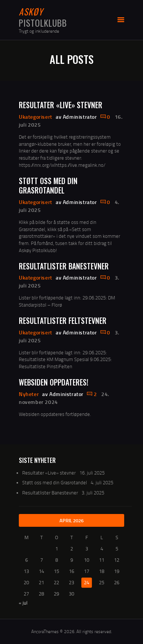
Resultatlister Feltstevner (63, 321)
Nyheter (29, 394)
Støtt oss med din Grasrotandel (48, 186)
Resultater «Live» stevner (61, 105)
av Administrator (77, 117)
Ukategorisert (36, 117)
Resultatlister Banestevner (64, 266)
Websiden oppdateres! (54, 382)
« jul (23, 603)
